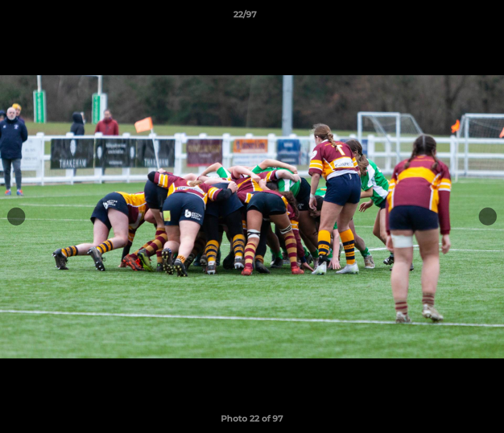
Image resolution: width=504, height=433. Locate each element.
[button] (453, 17)
